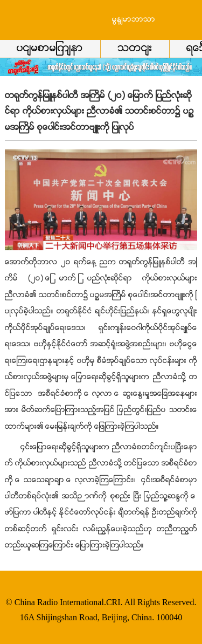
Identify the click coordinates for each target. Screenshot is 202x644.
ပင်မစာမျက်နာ (50, 49)
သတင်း (135, 49)
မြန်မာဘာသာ (134, 20)
